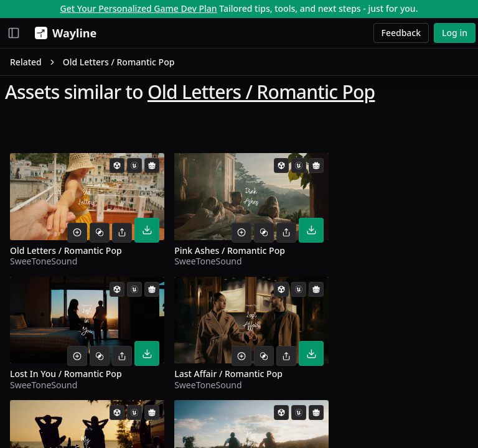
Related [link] (26, 62)
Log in (455, 33)
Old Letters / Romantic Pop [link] (119, 62)
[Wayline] (63, 33)
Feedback (401, 33)
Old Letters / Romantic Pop (261, 92)
